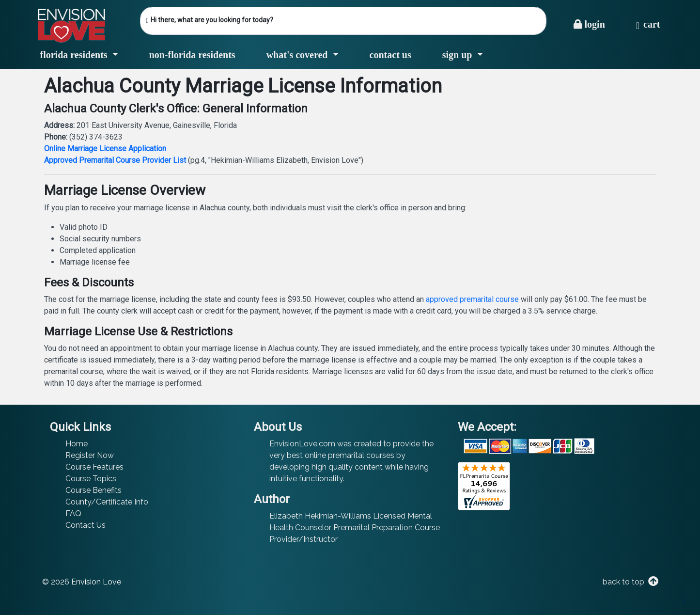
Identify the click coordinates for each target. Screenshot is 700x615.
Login (589, 24)
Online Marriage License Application (105, 149)
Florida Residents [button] (75, 55)
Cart (648, 24)
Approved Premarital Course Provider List (115, 160)
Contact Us (390, 55)
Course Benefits (93, 490)
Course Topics (91, 479)
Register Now (90, 455)
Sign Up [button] (459, 55)
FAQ (73, 513)
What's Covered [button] (298, 55)
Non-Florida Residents (192, 55)
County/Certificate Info (107, 502)
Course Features (94, 467)
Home (77, 444)
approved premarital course (472, 299)
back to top (630, 582)
